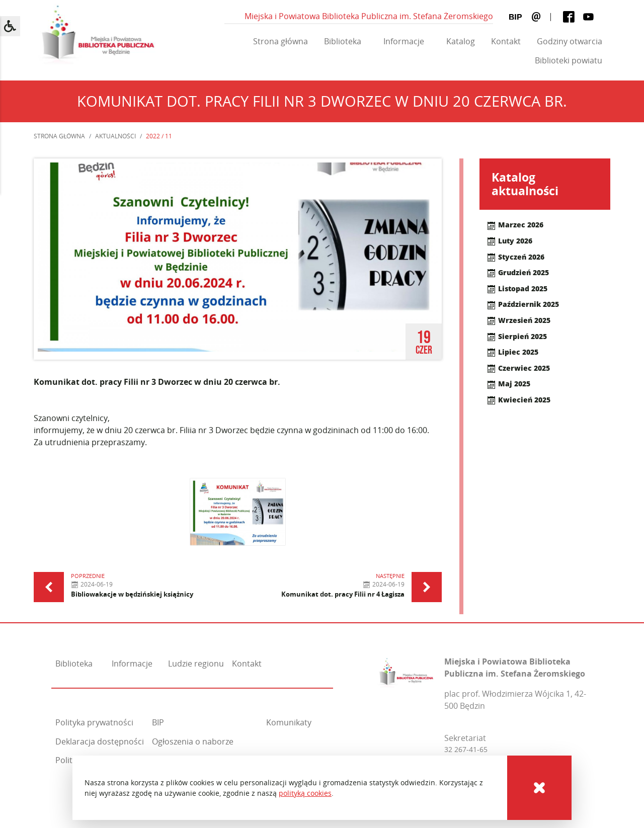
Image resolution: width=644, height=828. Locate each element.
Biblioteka (343, 41)
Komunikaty (289, 722)
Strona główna (280, 41)
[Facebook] (569, 16)
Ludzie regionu (196, 664)
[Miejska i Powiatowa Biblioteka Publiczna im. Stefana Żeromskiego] (406, 671)
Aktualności (115, 136)
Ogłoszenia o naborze (193, 741)
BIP (158, 722)
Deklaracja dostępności (100, 741)
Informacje (404, 41)
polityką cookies (305, 793)
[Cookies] (539, 788)
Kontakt (506, 41)
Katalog (461, 41)
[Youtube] (588, 16)
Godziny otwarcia (570, 41)
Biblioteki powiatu (569, 60)
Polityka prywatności (94, 722)
